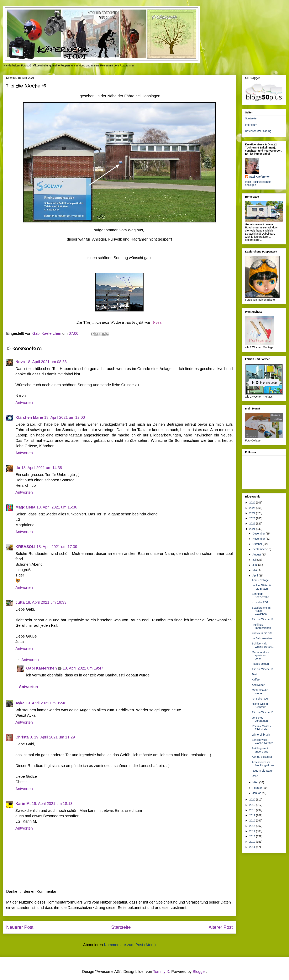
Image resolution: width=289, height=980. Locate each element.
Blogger (199, 972)
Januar (257, 793)
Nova (157, 322)
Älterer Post (221, 927)
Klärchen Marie (29, 417)
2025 (253, 508)
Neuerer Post (20, 927)
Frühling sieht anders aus (260, 750)
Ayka (20, 703)
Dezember (259, 534)
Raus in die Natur (262, 771)
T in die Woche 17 (263, 619)
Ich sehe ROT (260, 602)
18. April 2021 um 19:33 (46, 602)
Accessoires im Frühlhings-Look (263, 764)
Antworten (24, 403)
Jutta (20, 602)
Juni (255, 565)
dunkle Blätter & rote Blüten (261, 587)
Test (254, 674)
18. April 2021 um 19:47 (83, 668)
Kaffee (256, 680)
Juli (255, 560)
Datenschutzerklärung (258, 131)
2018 (253, 810)
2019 (253, 805)
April (255, 576)
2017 (253, 815)
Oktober (258, 544)
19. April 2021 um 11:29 (54, 737)
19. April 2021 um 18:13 (52, 804)
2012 (253, 842)
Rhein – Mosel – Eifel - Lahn (262, 728)
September (259, 549)
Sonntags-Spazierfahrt (260, 595)
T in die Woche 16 (263, 669)
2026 (253, 503)
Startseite (121, 927)
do (18, 468)
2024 (253, 513)
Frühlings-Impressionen (261, 626)
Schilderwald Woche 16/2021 (263, 645)
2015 (253, 826)
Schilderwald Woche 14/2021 (263, 741)
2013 (253, 836)
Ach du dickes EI (262, 757)
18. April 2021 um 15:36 (57, 507)
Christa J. (24, 737)
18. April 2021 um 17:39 (57, 547)
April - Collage (260, 580)
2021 (253, 529)
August (257, 555)
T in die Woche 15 (263, 712)
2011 (253, 847)
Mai (255, 570)
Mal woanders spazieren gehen (260, 655)
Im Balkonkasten (262, 638)
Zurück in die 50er (263, 633)
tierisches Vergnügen (260, 719)
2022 (253, 524)
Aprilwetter (258, 685)
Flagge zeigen (260, 664)
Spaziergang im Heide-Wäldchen (261, 611)
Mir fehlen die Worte (260, 692)
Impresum (251, 125)
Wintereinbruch (261, 735)
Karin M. (23, 804)
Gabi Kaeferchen (42, 668)
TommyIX (161, 972)
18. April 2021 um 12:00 (64, 417)
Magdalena (25, 507)
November (259, 539)
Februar (257, 788)
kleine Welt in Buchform (260, 705)
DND (255, 776)
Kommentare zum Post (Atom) (130, 945)
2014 (253, 831)
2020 (253, 800)
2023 (253, 518)
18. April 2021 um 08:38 (46, 362)
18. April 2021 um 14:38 (42, 468)
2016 (253, 821)
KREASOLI (25, 547)
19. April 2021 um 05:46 (46, 703)
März (256, 782)
